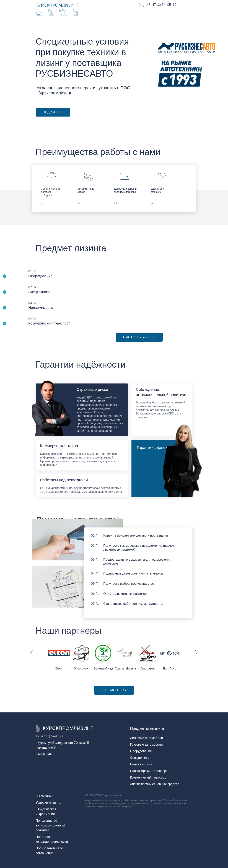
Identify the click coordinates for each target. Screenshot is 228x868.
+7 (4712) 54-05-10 (51, 736)
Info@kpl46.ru (46, 754)
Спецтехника (140, 758)
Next (196, 652)
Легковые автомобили (147, 738)
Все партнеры (114, 690)
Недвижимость (141, 764)
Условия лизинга (48, 803)
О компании (44, 796)
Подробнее (53, 112)
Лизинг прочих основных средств (155, 784)
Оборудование (141, 751)
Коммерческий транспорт (149, 777)
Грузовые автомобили (146, 745)
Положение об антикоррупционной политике (50, 825)
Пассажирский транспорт (149, 771)
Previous (32, 652)
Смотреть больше (139, 337)
